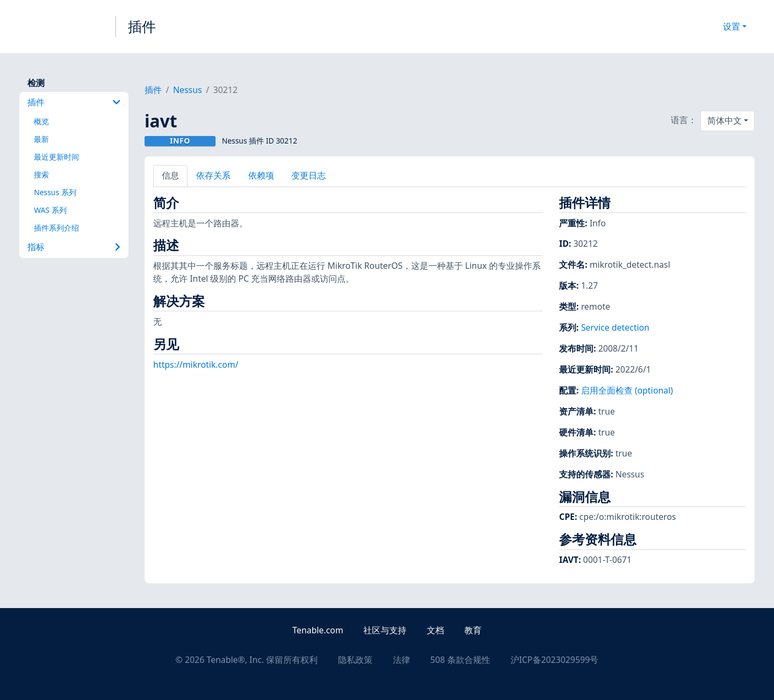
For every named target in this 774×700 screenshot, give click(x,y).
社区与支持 (385, 630)
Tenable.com (318, 630)
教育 (473, 630)
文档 (435, 630)
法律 (402, 660)
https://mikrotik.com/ (196, 365)
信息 (170, 175)
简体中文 (725, 120)
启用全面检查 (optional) (627, 390)
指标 (74, 247)
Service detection (615, 327)
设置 (732, 26)
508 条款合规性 (460, 660)
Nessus (188, 90)
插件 (142, 26)
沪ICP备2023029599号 (555, 660)
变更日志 (309, 175)
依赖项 (261, 175)
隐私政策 (355, 660)
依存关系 (213, 175)
